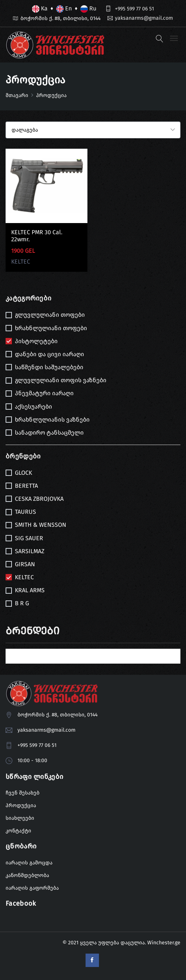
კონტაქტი (18, 831)
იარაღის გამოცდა (29, 863)
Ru (88, 9)
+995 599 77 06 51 (134, 9)
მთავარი (17, 95)
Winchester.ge (164, 943)
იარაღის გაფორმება (32, 888)
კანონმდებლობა (27, 875)
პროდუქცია (21, 806)
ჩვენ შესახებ (23, 793)
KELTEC (21, 262)
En (64, 9)
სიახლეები (20, 818)
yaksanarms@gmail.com (144, 18)
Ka (40, 9)
